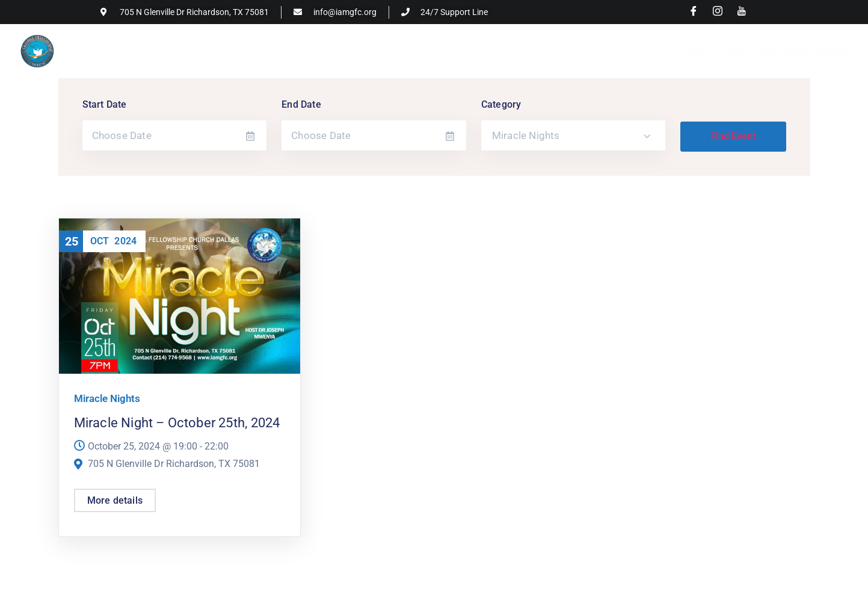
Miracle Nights (107, 398)
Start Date (105, 104)
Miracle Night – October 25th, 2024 (177, 423)
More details (115, 500)
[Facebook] (694, 12)
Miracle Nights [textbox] (526, 135)
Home (695, 51)
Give (734, 51)
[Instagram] (718, 12)
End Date (301, 104)
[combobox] (574, 135)
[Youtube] (742, 12)
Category (501, 104)
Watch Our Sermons (806, 51)
